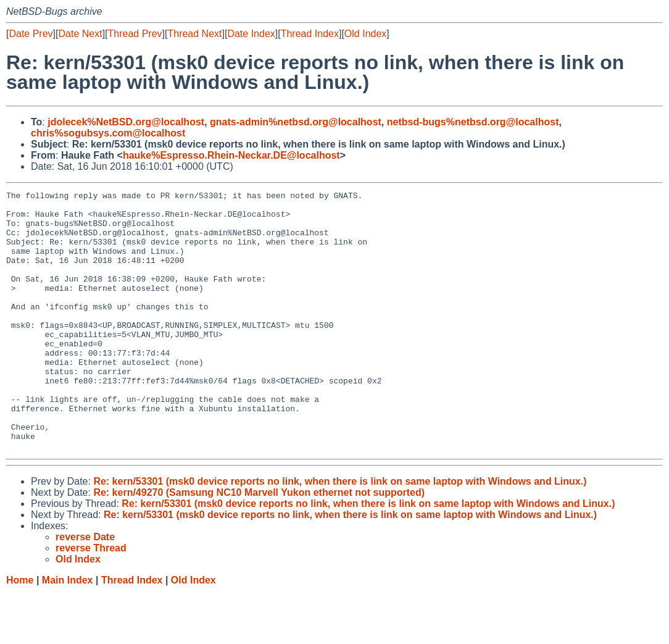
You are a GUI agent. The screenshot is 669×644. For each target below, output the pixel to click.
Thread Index (310, 34)
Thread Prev (135, 34)
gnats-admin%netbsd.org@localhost (296, 122)
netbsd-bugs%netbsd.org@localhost (473, 122)
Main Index (68, 632)
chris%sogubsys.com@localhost (108, 133)
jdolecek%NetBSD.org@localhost (126, 122)
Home (20, 632)
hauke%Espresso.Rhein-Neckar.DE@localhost (231, 155)
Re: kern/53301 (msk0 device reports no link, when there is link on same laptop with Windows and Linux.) (340, 533)
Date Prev (31, 34)
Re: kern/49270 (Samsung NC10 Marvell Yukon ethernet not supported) (259, 544)
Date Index (251, 34)
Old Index (365, 34)
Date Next (80, 34)
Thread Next (194, 34)
